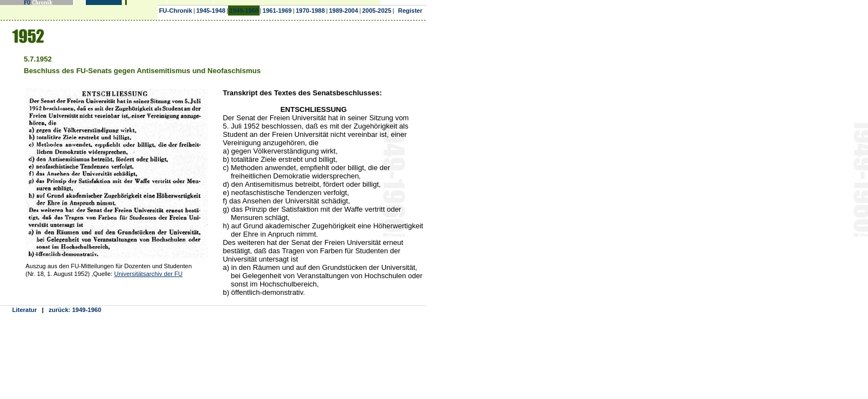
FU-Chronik (175, 11)
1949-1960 (244, 11)
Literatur (25, 310)
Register (410, 11)
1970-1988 (310, 11)
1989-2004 (343, 11)
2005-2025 (377, 11)
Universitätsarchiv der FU (148, 274)
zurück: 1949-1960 (75, 310)
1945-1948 (211, 11)
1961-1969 (277, 11)
